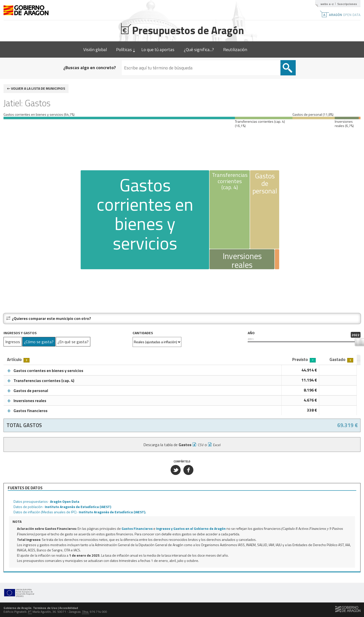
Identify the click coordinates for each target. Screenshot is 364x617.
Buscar (256, 63)
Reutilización (235, 49)
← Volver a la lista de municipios (36, 88)
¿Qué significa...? (199, 49)
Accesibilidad (69, 608)
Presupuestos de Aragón (182, 30)
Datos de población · (62, 507)
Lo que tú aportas (158, 49)
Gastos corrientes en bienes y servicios (48, 371)
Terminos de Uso (45, 608)
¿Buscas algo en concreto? (115, 68)
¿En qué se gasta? (73, 342)
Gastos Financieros (137, 528)
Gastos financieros (31, 411)
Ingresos (13, 342)
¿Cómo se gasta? (39, 342)
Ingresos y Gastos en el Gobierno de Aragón (191, 528)
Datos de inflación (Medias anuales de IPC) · (80, 512)
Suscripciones (347, 4)
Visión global (95, 49)
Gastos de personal (31, 391)
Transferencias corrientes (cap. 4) (44, 381)
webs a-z (327, 4)
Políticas (124, 49)
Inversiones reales (30, 401)
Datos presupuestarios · (46, 501)
